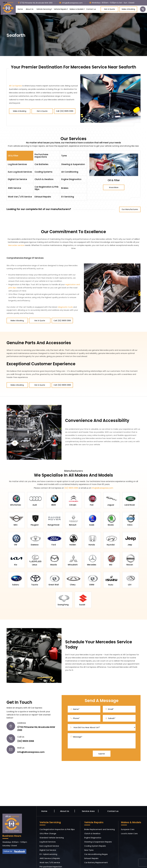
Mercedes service (16, 245)
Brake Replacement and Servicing (100, 820)
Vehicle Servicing (44, 9)
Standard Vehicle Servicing (52, 828)
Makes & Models (76, 9)
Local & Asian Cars (129, 824)
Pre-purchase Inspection (51, 857)
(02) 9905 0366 (71, 486)
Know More (114, 187)
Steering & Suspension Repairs (98, 832)
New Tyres (89, 840)
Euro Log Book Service (49, 836)
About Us (30, 9)
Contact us (91, 9)
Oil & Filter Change (48, 824)
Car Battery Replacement (96, 853)
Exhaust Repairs (91, 849)
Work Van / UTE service (50, 853)
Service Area (88, 802)
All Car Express (15, 86)
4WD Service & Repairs (50, 849)
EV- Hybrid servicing (48, 845)
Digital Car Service (48, 840)
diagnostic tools (65, 307)
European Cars (128, 820)
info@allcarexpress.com (102, 486)
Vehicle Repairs (60, 9)
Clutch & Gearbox (92, 824)
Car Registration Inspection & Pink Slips (57, 820)
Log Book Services (48, 832)
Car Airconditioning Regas (96, 845)
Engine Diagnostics (93, 828)
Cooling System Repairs (95, 836)
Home (20, 9)
